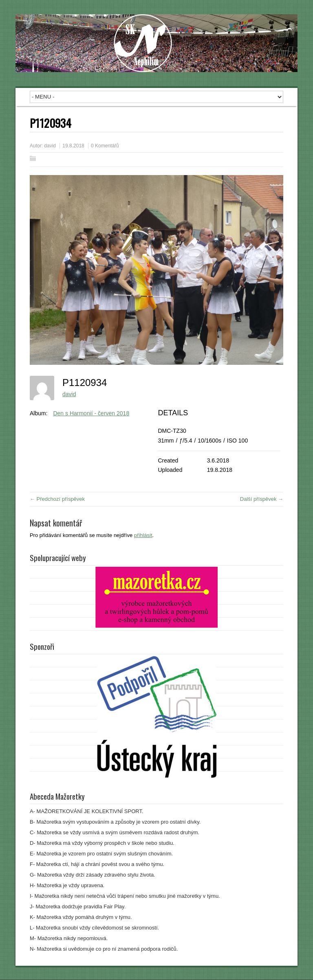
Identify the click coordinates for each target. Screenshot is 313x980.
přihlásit (143, 535)
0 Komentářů (105, 146)
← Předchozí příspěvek (57, 499)
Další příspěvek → (262, 499)
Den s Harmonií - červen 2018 (91, 413)
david (50, 146)
